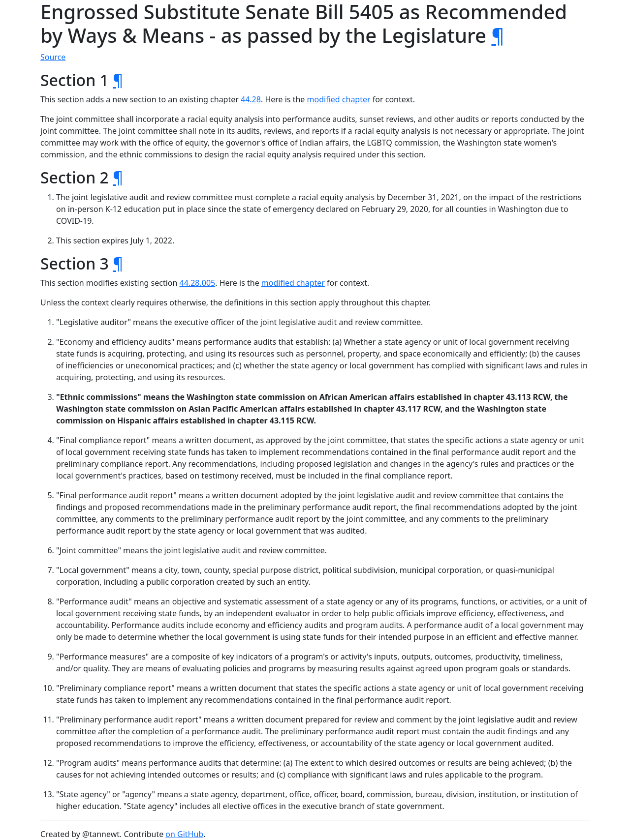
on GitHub (184, 834)
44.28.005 (198, 283)
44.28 (251, 99)
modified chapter (339, 99)
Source (53, 57)
